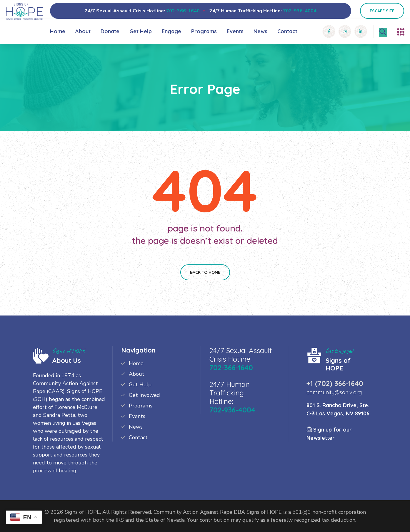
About (83, 31)
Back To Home (205, 272)
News (260, 31)
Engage (171, 31)
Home (58, 31)
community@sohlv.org (334, 392)
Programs (204, 31)
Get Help (141, 31)
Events (235, 31)
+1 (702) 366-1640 (335, 383)
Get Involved (144, 395)
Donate (110, 31)
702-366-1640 (183, 11)
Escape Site (382, 11)
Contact (287, 31)
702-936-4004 (300, 11)
